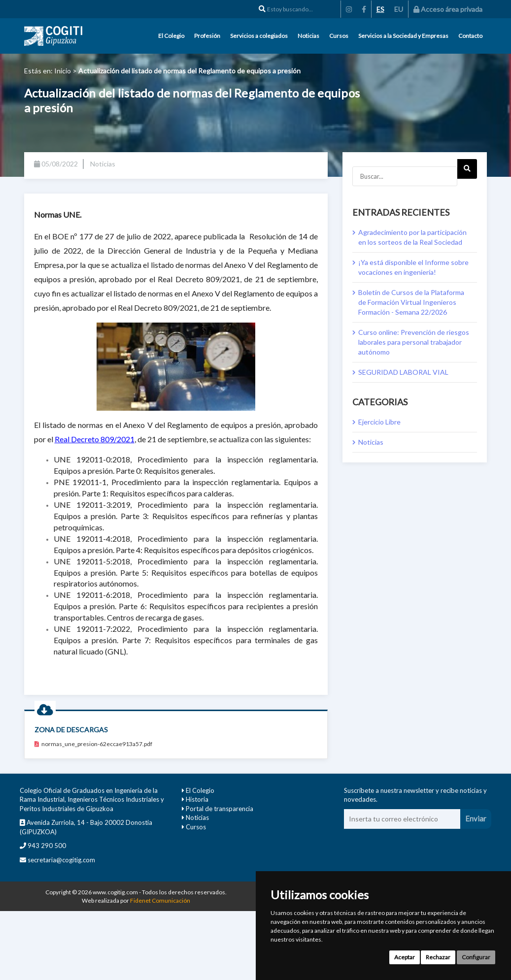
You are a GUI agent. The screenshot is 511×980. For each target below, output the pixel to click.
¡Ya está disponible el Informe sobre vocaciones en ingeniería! (413, 267)
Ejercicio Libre (379, 422)
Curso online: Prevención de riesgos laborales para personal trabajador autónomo (414, 342)
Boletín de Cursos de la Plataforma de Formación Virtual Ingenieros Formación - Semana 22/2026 (411, 302)
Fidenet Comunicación (160, 900)
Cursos (339, 36)
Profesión (207, 36)
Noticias (308, 36)
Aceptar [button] (405, 957)
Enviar (476, 818)
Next (467, 172)
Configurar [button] (476, 957)
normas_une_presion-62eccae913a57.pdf (93, 744)
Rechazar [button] (438, 957)
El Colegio (171, 36)
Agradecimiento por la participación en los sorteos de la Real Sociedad (412, 237)
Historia (197, 799)
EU (399, 9)
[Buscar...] (405, 176)
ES (380, 9)
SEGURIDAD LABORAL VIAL (403, 372)
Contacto (470, 36)
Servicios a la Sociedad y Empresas (403, 36)
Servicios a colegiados (259, 36)
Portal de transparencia (220, 809)
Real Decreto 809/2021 (95, 439)
